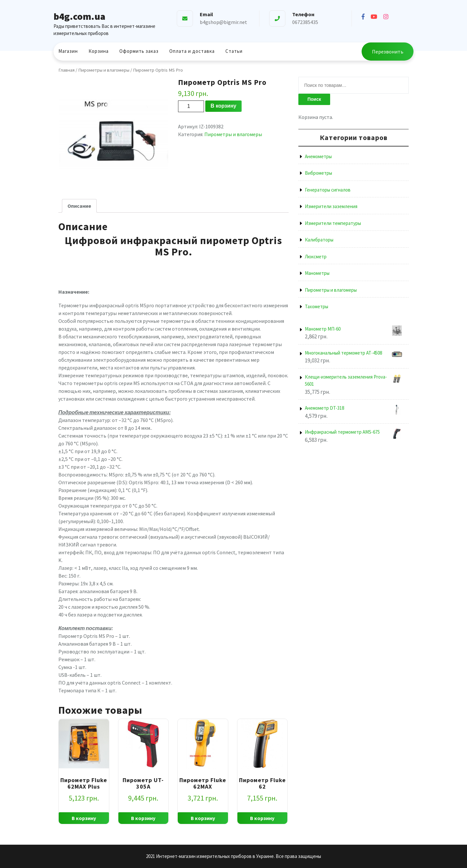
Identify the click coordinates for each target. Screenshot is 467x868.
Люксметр (316, 257)
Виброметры (318, 173)
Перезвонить (388, 52)
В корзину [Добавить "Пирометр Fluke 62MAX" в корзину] (203, 818)
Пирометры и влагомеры (104, 70)
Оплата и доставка (192, 51)
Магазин (68, 51)
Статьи (234, 51)
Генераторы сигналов (328, 190)
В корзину (223, 106)
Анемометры (318, 156)
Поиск (314, 99)
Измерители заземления (331, 206)
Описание (79, 206)
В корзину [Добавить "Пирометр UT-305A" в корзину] (143, 818)
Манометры (317, 273)
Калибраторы (319, 240)
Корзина (99, 51)
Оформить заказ (139, 51)
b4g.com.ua (79, 16)
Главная (66, 70)
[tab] (79, 206)
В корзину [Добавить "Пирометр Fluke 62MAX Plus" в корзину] (84, 818)
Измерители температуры (333, 223)
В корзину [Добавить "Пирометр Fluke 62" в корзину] (262, 818)
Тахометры (317, 306)
